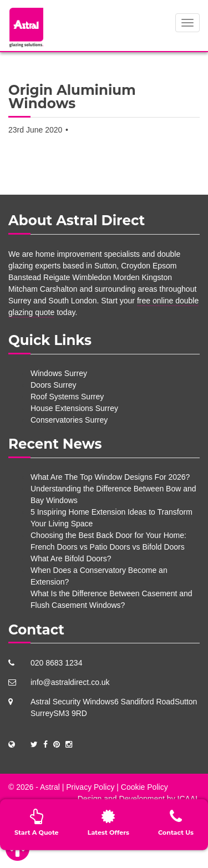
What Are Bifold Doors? (71, 559)
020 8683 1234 (56, 663)
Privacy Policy (90, 787)
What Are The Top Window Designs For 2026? (110, 477)
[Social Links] (34, 744)
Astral (50, 787)
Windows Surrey (59, 373)
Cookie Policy (144, 787)
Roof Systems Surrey (67, 397)
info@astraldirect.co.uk (70, 682)
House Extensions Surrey (74, 408)
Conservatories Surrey (69, 420)
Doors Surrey (53, 385)
